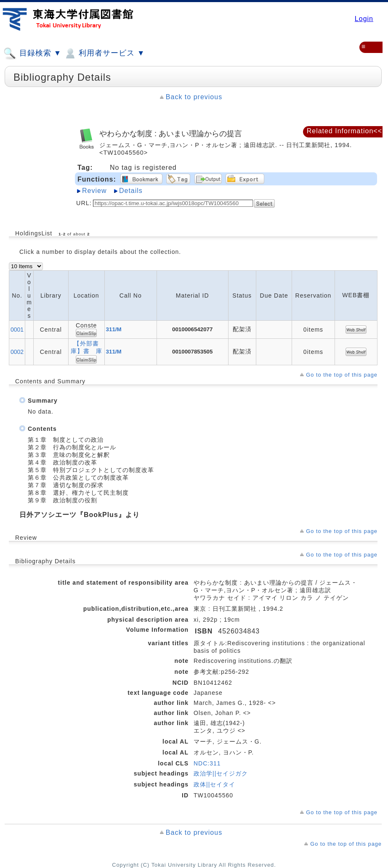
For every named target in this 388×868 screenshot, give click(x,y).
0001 (17, 330)
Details (131, 191)
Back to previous (194, 97)
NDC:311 (207, 763)
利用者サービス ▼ (104, 53)
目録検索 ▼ (32, 53)
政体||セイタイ (214, 784)
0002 (17, 352)
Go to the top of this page (342, 375)
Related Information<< (344, 131)
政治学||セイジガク (221, 773)
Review (94, 191)
